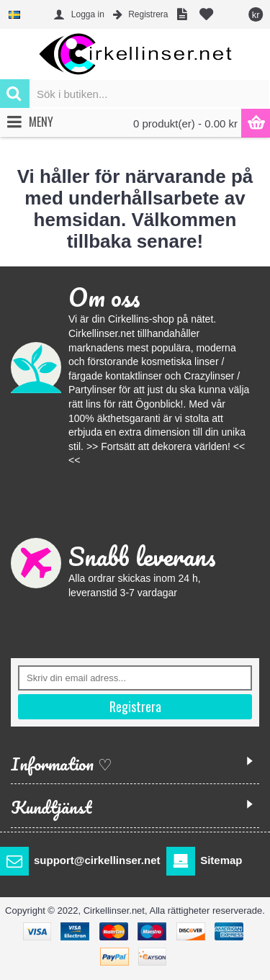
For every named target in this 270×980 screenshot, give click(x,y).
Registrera (135, 706)
